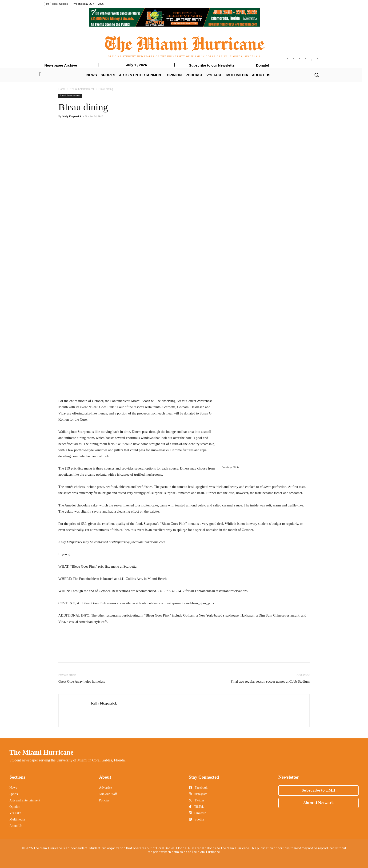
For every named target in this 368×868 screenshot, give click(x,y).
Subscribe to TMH (318, 790)
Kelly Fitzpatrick (72, 116)
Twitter (196, 800)
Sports (14, 794)
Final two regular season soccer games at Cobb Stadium (270, 681)
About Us (16, 826)
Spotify (197, 819)
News (13, 788)
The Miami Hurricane (41, 752)
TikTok (196, 807)
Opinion (15, 807)
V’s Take (15, 813)
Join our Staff (108, 794)
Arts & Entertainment (82, 89)
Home (62, 89)
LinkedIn (198, 813)
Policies (104, 800)
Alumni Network (318, 803)
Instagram (198, 794)
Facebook (198, 788)
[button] (316, 75)
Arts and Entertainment (25, 800)
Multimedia (17, 819)
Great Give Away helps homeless (82, 681)
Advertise (105, 788)
